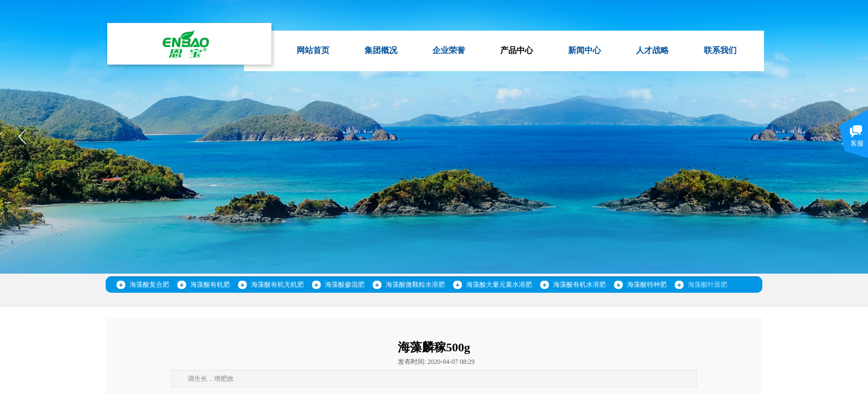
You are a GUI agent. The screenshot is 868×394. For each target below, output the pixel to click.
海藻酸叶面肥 (708, 285)
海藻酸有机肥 (210, 285)
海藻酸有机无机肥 (277, 285)
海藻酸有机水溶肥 (580, 285)
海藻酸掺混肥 (345, 285)
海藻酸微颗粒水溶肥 (415, 285)
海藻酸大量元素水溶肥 (499, 285)
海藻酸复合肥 (149, 285)
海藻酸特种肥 (647, 285)
